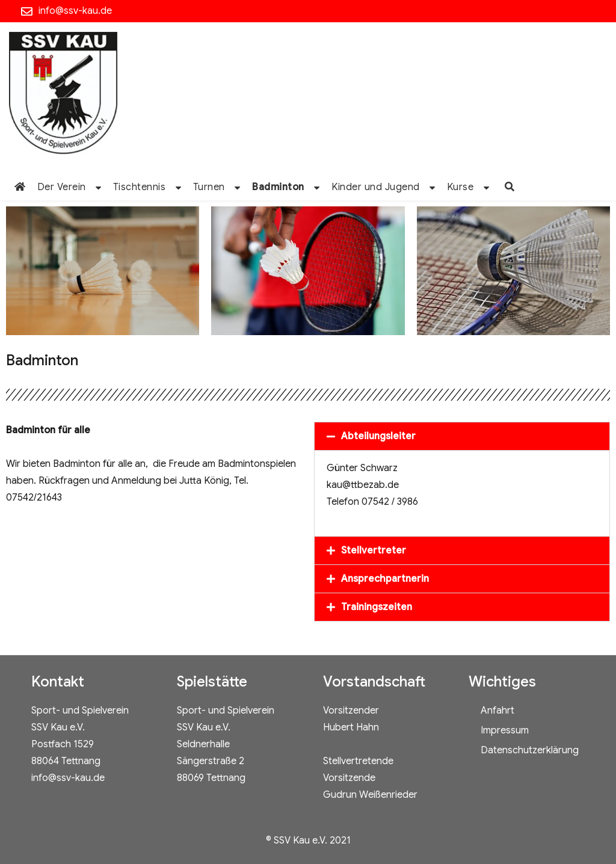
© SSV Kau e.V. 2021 (308, 841)
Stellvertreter (374, 551)
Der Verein (62, 187)
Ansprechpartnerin (385, 579)
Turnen (209, 187)
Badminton (278, 187)
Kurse (460, 187)
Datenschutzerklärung (530, 750)
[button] (462, 436)
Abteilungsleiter (378, 436)
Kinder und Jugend (376, 187)
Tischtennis (140, 187)
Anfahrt (497, 711)
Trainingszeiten (377, 607)
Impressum (505, 730)
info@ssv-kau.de (75, 11)
